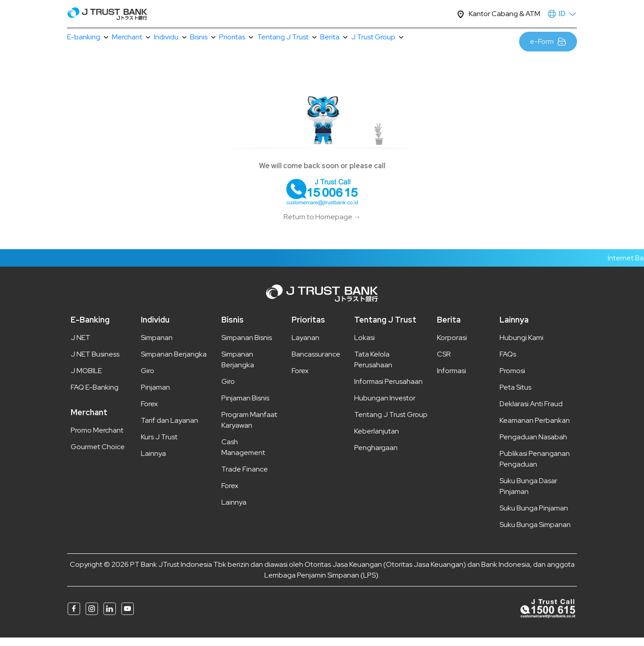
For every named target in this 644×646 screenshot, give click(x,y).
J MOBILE (86, 379)
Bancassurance (316, 363)
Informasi (451, 379)
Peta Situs (515, 396)
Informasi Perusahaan (388, 390)
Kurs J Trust (159, 445)
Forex (149, 412)
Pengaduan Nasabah (533, 445)
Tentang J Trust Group (391, 423)
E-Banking (90, 328)
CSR (444, 363)
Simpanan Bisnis (247, 346)
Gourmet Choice (98, 455)
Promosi (512, 379)
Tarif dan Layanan (169, 429)
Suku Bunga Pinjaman (534, 516)
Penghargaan (376, 456)
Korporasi (452, 346)
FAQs (508, 363)
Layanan (305, 346)
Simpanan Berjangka (174, 363)
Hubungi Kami (521, 346)
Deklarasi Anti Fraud (531, 412)
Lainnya (153, 462)
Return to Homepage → (322, 225)
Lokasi (364, 346)
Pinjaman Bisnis (245, 406)
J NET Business (95, 363)
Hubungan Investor (385, 406)
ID (562, 14)
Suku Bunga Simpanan (535, 533)
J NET (80, 346)
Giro (148, 379)
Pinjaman (155, 396)
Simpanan (157, 346)
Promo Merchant (97, 439)
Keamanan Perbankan (535, 429)
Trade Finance (245, 478)
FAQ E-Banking (95, 396)
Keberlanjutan (377, 440)
